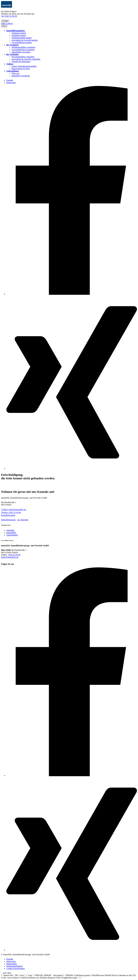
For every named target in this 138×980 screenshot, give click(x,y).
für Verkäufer (13, 54)
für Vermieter (12, 45)
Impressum (11, 83)
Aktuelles (10, 530)
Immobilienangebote (16, 31)
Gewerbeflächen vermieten (23, 50)
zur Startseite (23, 520)
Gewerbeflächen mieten (22, 43)
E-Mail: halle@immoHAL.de (14, 510)
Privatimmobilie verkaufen (23, 57)
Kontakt (5, 21)
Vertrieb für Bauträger (21, 61)
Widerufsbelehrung (14, 966)
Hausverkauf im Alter (21, 69)
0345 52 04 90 (14, 555)
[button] (4, 26)
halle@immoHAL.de (10, 557)
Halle (4, 23)
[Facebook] (72, 294)
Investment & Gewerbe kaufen (25, 40)
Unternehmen (13, 71)
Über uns (15, 73)
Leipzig (9, 23)
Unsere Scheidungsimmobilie (24, 66)
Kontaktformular (8, 515)
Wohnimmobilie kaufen (22, 38)
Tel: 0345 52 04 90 (9, 16)
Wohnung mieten (19, 33)
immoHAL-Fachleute (21, 76)
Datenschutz (12, 964)
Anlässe (10, 64)
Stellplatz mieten (19, 35)
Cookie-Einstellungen (16, 968)
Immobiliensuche (8, 520)
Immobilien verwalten (21, 52)
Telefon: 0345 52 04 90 (11, 512)
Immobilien (11, 533)
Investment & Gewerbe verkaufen (26, 59)
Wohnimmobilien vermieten (23, 47)
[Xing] (72, 469)
